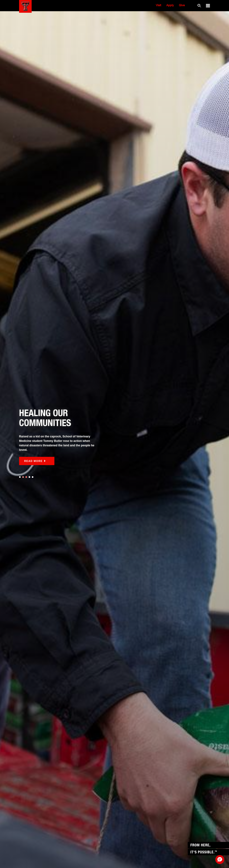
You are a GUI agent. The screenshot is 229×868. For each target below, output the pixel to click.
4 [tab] (29, 477)
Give (182, 6)
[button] (208, 6)
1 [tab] (20, 477)
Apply (170, 6)
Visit (159, 6)
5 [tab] (33, 477)
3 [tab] (26, 477)
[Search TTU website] (199, 6)
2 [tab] (23, 477)
